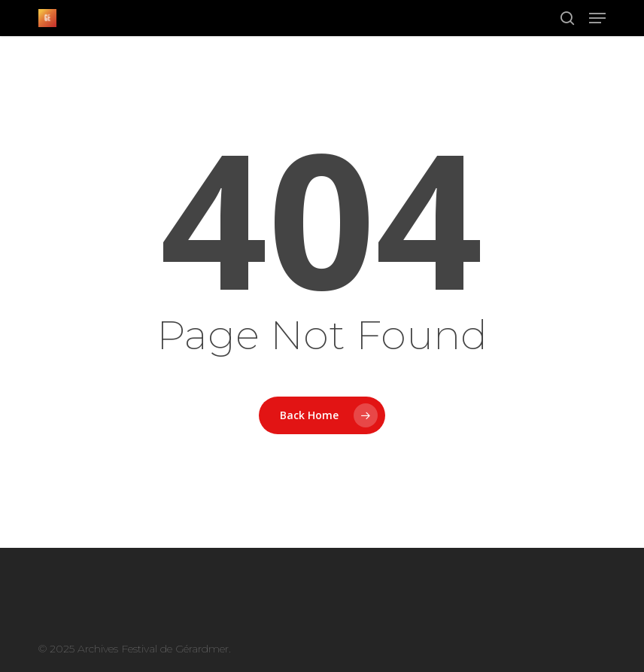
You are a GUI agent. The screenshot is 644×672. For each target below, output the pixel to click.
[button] (597, 18)
